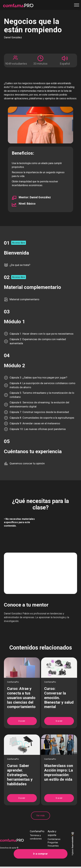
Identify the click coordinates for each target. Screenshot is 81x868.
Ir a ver (22, 721)
